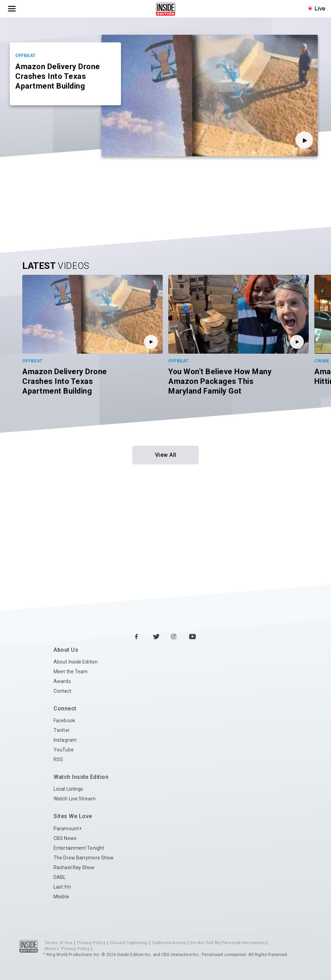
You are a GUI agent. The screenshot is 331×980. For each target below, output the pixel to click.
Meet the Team (71, 672)
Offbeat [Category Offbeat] (26, 55)
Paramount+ (68, 829)
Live (320, 8)
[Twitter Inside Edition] (156, 637)
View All (166, 455)
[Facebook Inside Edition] (138, 637)
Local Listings (68, 789)
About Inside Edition (76, 662)
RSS (58, 759)
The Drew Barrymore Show (84, 858)
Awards (62, 681)
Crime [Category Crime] (322, 361)
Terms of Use (58, 943)
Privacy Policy (91, 943)
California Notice (169, 943)
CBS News (65, 838)
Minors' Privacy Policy (67, 949)
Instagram (65, 740)
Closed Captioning (129, 943)
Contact (62, 691)
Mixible (61, 897)
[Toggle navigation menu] (12, 9)
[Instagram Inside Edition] (175, 637)
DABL (60, 877)
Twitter (62, 730)
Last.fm (62, 887)
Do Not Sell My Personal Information (227, 943)
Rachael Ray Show (74, 867)
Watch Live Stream (75, 799)
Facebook (64, 720)
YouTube (64, 750)
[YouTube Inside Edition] (193, 637)
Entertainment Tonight (79, 848)
